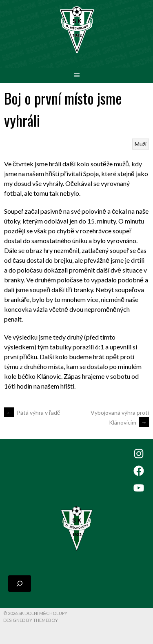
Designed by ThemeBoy (31, 620)
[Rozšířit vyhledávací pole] (20, 584)
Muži (141, 144)
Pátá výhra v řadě (32, 413)
